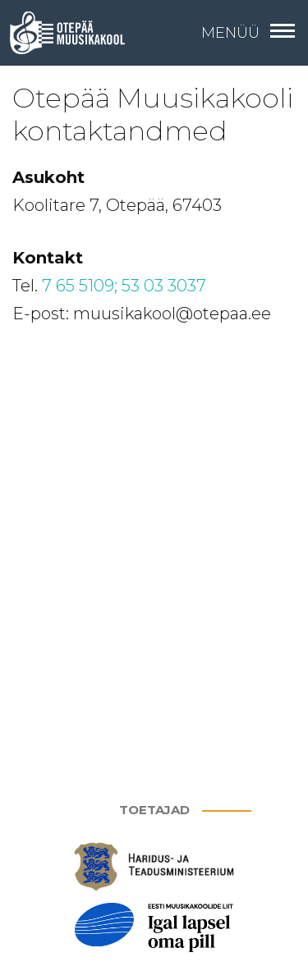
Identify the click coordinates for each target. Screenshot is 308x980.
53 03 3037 (164, 286)
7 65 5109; (80, 286)
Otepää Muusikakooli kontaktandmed (153, 114)
